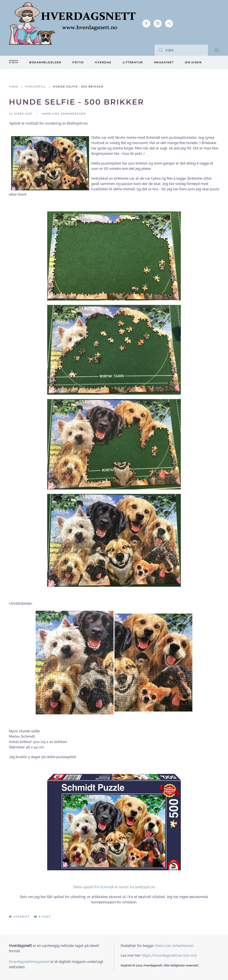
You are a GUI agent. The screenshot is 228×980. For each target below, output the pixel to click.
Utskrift (19, 917)
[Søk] (181, 50)
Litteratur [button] (133, 62)
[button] (217, 50)
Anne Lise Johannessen (174, 946)
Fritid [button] (78, 62)
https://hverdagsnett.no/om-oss (169, 955)
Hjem (13, 62)
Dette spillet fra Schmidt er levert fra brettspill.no (114, 887)
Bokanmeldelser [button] (45, 62)
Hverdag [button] (103, 62)
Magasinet (164, 62)
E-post (43, 917)
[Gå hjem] (72, 23)
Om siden (193, 62)
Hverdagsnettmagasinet (29, 962)
